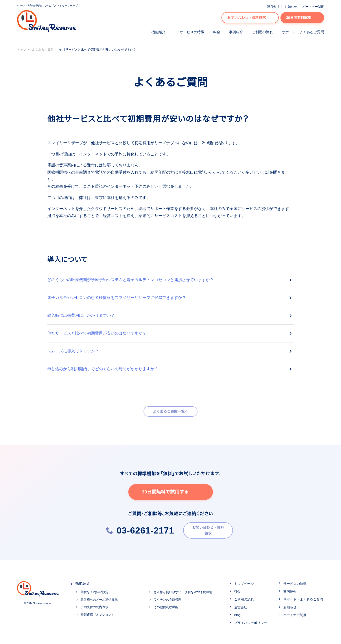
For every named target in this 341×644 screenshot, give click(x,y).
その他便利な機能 (166, 605)
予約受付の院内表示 (94, 605)
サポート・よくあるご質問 (303, 32)
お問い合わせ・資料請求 (250, 18)
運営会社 (273, 7)
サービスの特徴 (192, 32)
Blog (237, 614)
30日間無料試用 (302, 18)
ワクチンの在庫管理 (168, 598)
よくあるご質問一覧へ (170, 411)
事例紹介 (236, 32)
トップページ (244, 582)
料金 (217, 32)
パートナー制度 (313, 7)
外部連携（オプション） (98, 613)
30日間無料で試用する (170, 492)
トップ (22, 50)
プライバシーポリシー (251, 621)
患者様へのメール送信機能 (99, 598)
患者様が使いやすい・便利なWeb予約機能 (183, 591)
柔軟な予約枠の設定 (94, 591)
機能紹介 (159, 32)
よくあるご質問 (43, 50)
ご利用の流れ (262, 32)
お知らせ (291, 7)
